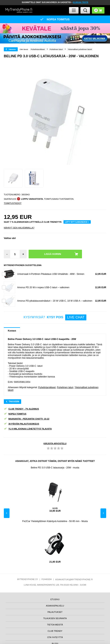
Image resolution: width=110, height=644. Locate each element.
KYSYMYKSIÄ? (55, 317)
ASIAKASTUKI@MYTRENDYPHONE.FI (74, 579)
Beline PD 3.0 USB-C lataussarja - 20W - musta (55, 468)
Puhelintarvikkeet (47, 387)
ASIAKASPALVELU (55, 606)
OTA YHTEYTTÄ (55, 637)
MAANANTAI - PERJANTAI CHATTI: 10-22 (27, 419)
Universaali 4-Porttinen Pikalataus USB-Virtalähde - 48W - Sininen (51, 274)
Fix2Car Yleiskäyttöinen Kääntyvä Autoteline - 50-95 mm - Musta (55, 521)
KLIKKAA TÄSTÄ (81, 2)
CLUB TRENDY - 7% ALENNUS (21, 409)
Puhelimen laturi (65, 387)
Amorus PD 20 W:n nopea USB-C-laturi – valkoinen (43, 287)
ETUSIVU (55, 599)
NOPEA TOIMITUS (15, 414)
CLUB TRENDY (55, 631)
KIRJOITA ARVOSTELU (55, 444)
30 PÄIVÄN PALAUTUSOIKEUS (21, 424)
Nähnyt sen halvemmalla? (19, 228)
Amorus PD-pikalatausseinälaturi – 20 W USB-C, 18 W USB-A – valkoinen (55, 301)
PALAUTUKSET (55, 612)
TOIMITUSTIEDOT (13, 203)
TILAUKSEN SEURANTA (55, 618)
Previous (7, 513)
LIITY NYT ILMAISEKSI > (77, 222)
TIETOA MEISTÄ (55, 625)
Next (103, 513)
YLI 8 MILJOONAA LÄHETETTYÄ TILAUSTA (28, 429)
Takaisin (12, 49)
